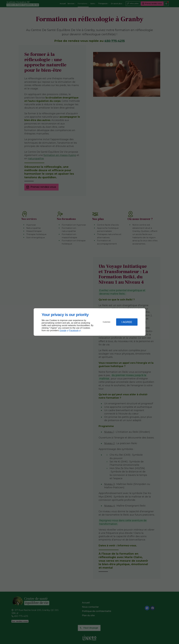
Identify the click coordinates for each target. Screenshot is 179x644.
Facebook (74, 330)
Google (63, 330)
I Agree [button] (127, 322)
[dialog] (90, 322)
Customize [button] (107, 322)
